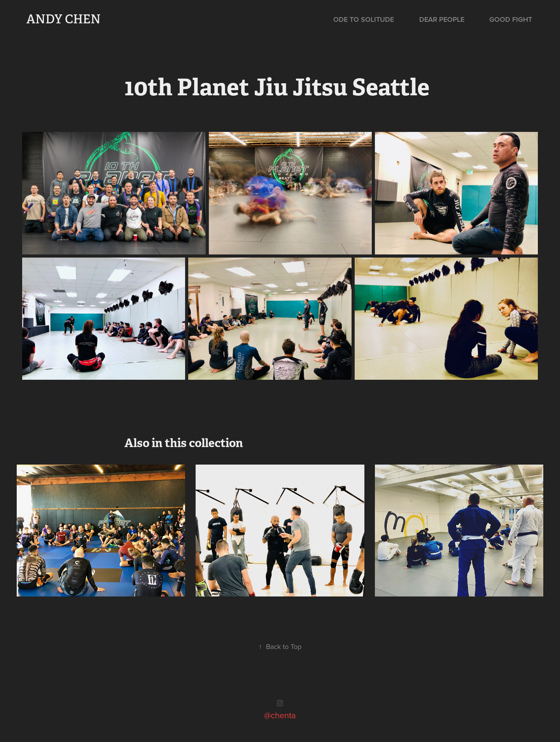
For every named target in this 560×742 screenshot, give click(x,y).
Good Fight (511, 19)
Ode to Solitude (364, 19)
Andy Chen (64, 19)
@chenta (280, 715)
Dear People (442, 19)
